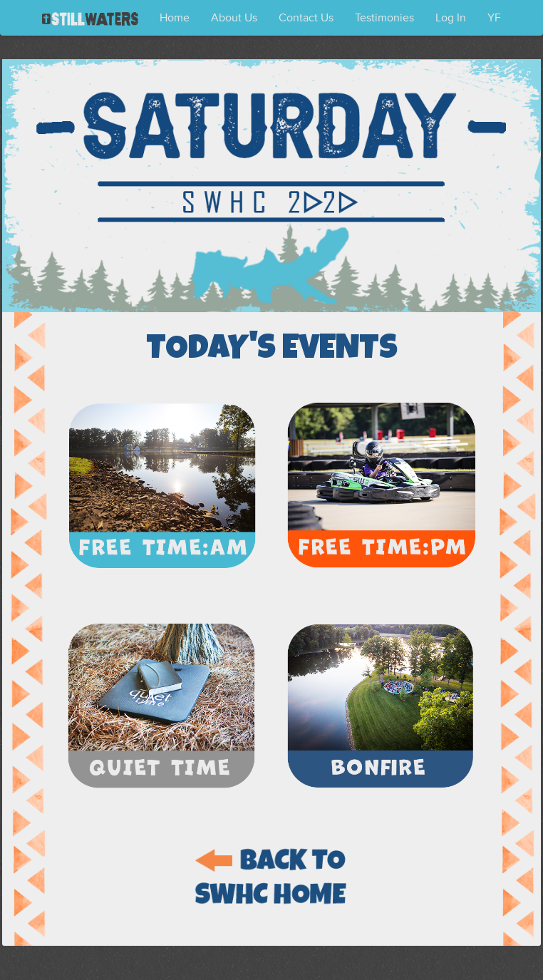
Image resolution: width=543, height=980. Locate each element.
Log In (451, 18)
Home (175, 18)
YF (494, 18)
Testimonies (384, 18)
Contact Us (306, 18)
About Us (234, 18)
